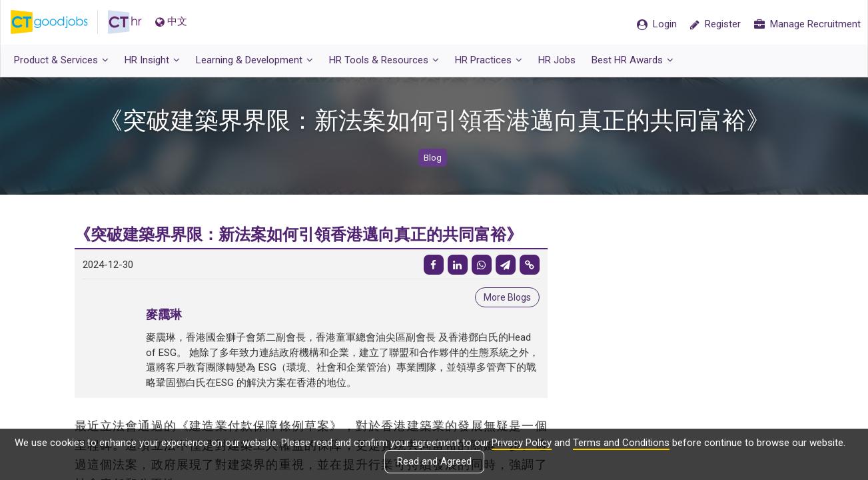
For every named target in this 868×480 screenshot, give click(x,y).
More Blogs (507, 297)
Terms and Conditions (621, 443)
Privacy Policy (522, 443)
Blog (433, 158)
